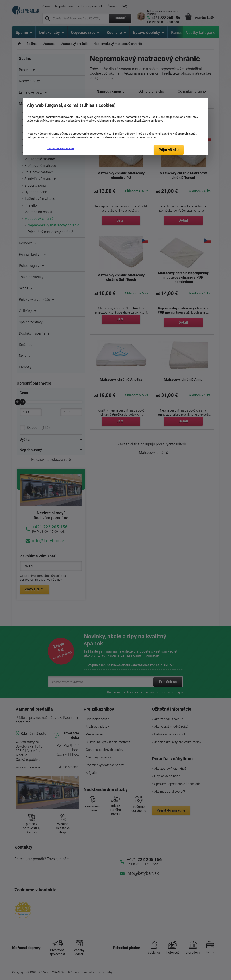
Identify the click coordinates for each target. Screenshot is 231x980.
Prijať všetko (169, 150)
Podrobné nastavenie (61, 148)
